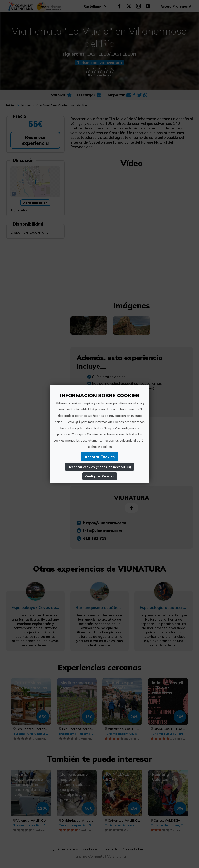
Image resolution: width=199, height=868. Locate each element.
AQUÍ (76, 422)
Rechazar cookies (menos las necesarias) (99, 467)
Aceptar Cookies (100, 457)
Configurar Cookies (100, 476)
